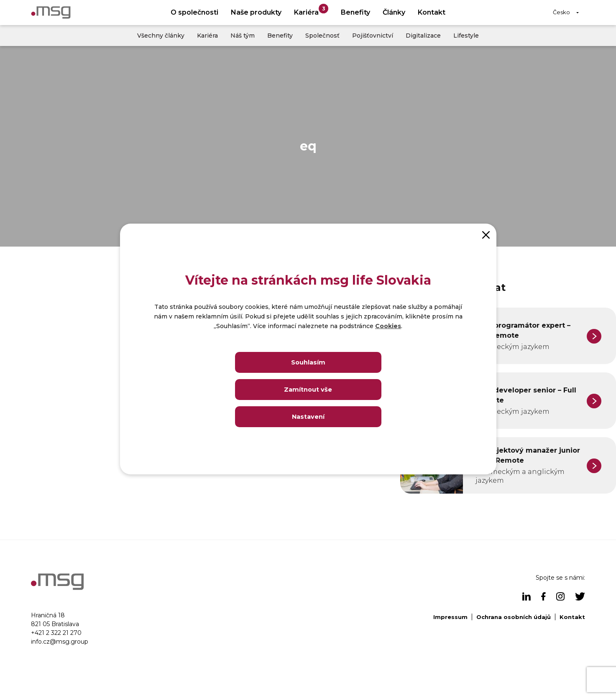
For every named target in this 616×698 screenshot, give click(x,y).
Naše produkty (256, 12)
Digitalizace (423, 36)
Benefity (355, 12)
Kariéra (311, 10)
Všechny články (161, 36)
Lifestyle (466, 36)
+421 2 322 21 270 (56, 633)
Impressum (450, 617)
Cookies (388, 326)
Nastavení (308, 417)
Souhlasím (308, 362)
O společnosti (194, 12)
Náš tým (243, 36)
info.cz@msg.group (60, 642)
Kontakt (432, 12)
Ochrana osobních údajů (514, 617)
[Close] (486, 234)
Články (394, 12)
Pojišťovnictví (373, 36)
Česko (561, 12)
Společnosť (322, 36)
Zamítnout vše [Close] (308, 389)
